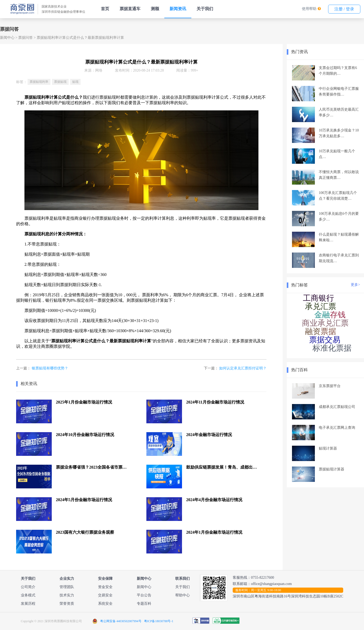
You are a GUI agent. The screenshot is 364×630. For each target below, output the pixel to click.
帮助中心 (183, 595)
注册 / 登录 (344, 9)
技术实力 (67, 595)
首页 (105, 9)
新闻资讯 (178, 9)
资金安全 (105, 587)
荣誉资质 (67, 604)
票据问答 (25, 38)
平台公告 (144, 595)
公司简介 (28, 587)
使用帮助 (309, 9)
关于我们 (205, 9)
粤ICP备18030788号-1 (159, 621)
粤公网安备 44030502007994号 (121, 621)
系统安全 (105, 604)
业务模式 (28, 595)
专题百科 (144, 604)
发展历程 (28, 604)
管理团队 (67, 587)
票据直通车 (130, 9)
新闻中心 (7, 38)
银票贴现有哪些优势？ (50, 368)
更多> (355, 285)
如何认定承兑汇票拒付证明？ (243, 368)
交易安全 (105, 595)
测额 (155, 9)
